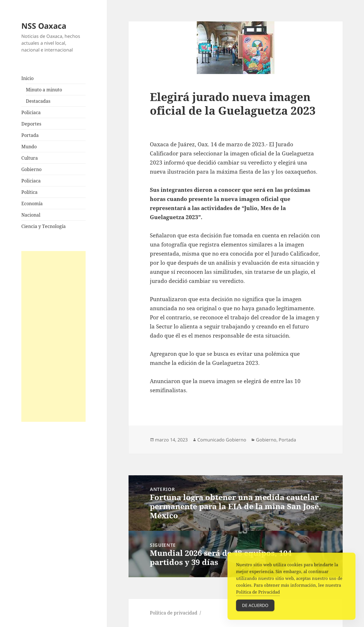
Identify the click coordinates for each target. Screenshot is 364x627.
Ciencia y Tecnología (44, 226)
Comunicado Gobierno (222, 440)
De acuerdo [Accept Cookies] (255, 608)
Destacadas (38, 101)
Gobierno (31, 169)
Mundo (29, 147)
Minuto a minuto (44, 90)
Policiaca (31, 112)
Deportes (31, 124)
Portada (30, 135)
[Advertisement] (53, 336)
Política (29, 192)
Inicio (27, 78)
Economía (32, 203)
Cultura (30, 158)
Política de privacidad (174, 613)
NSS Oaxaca (44, 26)
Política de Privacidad (258, 595)
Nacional (31, 215)
